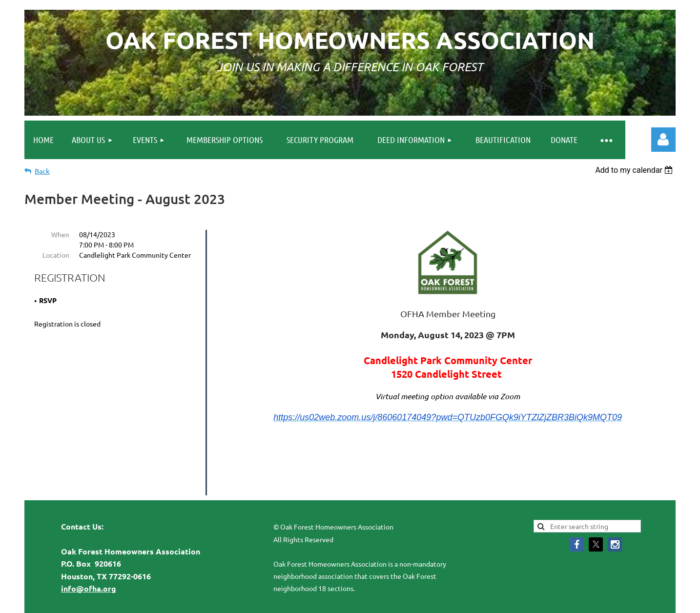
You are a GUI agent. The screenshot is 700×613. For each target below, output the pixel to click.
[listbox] (635, 170)
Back (42, 171)
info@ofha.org (89, 550)
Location (56, 255)
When (60, 234)
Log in (663, 140)
